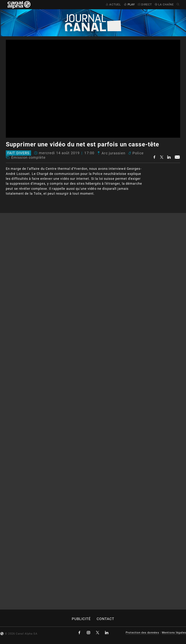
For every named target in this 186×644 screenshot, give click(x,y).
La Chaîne (164, 5)
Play (129, 5)
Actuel (113, 5)
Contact (106, 619)
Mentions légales (174, 633)
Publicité (81, 619)
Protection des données (142, 633)
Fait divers (18, 153)
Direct (144, 5)
